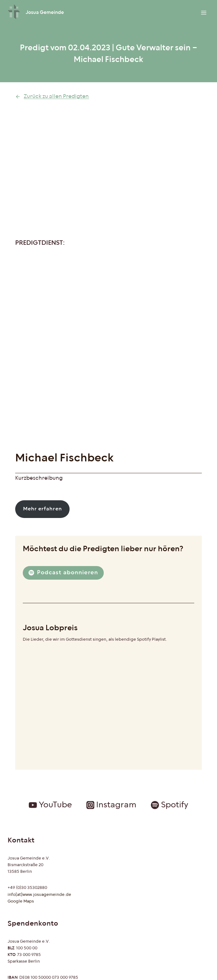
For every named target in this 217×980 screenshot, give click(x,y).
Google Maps (21, 901)
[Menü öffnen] (204, 12)
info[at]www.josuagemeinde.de (39, 895)
